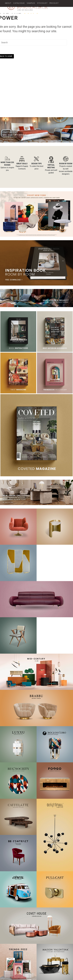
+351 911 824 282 (23, 10)
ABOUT (8, 3)
